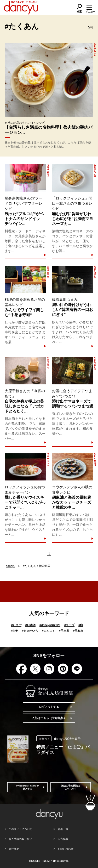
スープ (69, 625)
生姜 (14, 631)
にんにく (48, 631)
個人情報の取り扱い (20, 839)
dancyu (11, 566)
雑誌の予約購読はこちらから (71, 787)
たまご (16, 625)
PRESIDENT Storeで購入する (27, 787)
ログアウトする (49, 707)
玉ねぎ (78, 631)
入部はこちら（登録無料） (49, 718)
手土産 (64, 631)
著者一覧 (63, 829)
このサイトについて (20, 829)
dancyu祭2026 (50, 625)
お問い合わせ (66, 849)
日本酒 (30, 625)
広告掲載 (63, 839)
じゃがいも (30, 631)
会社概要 (14, 849)
